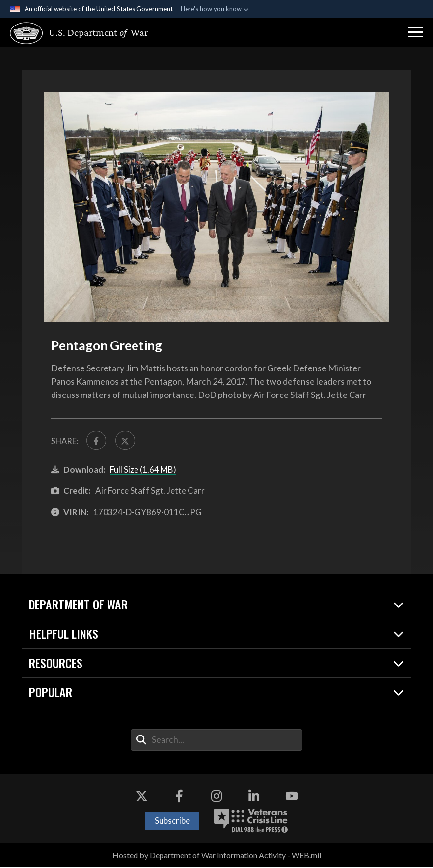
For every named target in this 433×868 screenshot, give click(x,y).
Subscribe (172, 822)
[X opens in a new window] (141, 797)
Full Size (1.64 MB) (143, 470)
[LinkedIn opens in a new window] (254, 797)
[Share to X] (127, 441)
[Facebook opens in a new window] (179, 797)
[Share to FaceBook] (97, 441)
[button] (416, 32)
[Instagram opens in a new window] (216, 797)
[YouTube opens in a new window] (292, 797)
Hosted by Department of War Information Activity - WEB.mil (217, 856)
